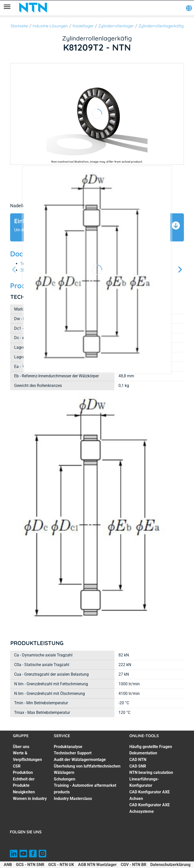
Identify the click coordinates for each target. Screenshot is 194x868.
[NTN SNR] (33, 8)
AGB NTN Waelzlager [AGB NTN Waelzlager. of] (97, 865)
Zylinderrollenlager (116, 26)
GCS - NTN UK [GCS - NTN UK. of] (61, 865)
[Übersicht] (7, 8)
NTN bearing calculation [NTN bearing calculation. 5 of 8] (151, 772)
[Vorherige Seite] (14, 270)
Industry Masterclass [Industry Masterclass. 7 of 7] (73, 799)
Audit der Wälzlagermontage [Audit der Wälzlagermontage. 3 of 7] (80, 760)
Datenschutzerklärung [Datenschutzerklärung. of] (170, 865)
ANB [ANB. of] (8, 865)
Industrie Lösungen (50, 26)
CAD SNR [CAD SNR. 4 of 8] (138, 766)
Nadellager (83, 26)
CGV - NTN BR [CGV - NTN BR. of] (134, 865)
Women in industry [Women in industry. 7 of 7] (30, 799)
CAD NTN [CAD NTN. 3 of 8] (138, 760)
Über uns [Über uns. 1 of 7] (21, 747)
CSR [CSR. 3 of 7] (17, 766)
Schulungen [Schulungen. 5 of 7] (65, 779)
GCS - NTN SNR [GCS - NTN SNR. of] (30, 865)
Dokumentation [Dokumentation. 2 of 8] (143, 753)
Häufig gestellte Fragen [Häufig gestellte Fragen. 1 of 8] (151, 747)
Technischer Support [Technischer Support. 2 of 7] (73, 753)
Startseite (19, 26)
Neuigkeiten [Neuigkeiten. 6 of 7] (24, 792)
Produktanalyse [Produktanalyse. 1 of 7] (68, 747)
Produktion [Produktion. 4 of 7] (23, 772)
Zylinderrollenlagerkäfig (161, 26)
